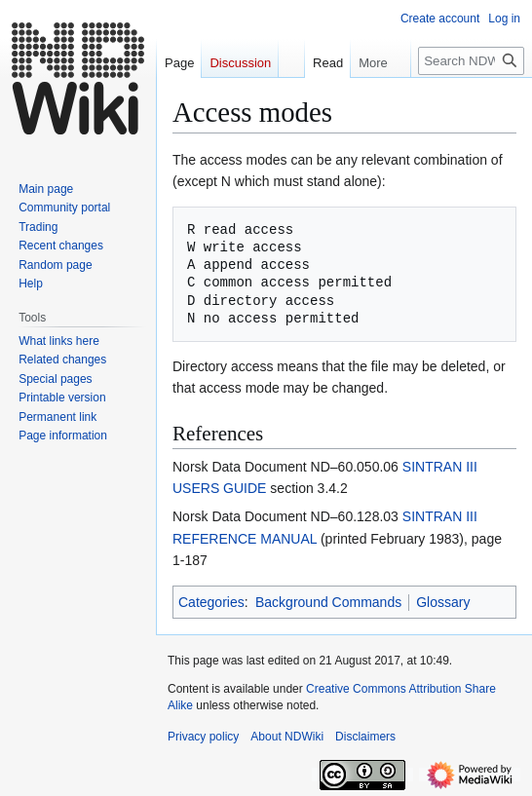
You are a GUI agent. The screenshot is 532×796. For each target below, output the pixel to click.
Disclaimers (365, 737)
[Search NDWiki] (471, 61)
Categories (211, 602)
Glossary (443, 602)
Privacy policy (203, 737)
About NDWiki (287, 737)
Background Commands (328, 602)
